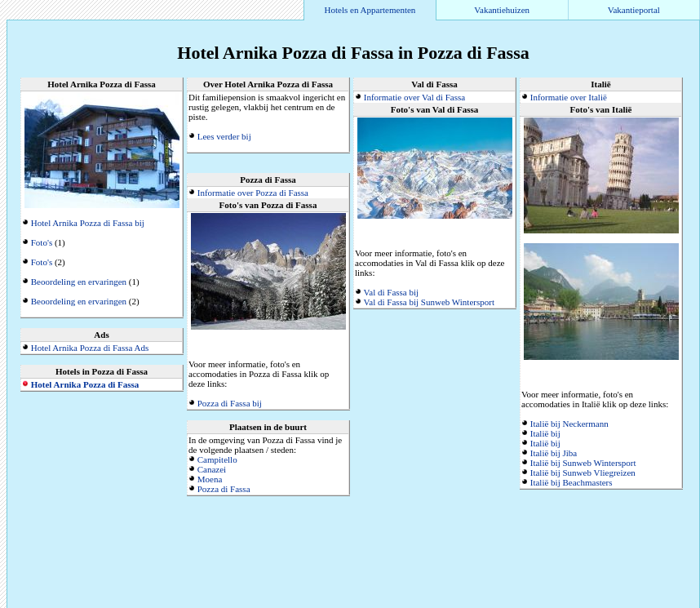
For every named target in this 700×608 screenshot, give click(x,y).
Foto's (42, 242)
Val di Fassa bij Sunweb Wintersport (429, 302)
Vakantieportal (634, 10)
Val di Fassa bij (392, 292)
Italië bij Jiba (554, 453)
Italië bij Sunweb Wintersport (583, 463)
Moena (210, 479)
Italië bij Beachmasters (572, 482)
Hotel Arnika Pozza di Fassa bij (88, 223)
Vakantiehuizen (502, 10)
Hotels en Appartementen (370, 10)
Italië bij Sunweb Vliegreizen (583, 473)
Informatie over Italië (569, 97)
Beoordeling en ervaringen (79, 282)
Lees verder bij (224, 136)
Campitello (217, 459)
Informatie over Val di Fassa (414, 97)
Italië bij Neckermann (569, 424)
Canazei (212, 469)
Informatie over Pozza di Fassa (253, 193)
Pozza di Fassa (224, 489)
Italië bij (545, 433)
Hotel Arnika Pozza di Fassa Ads (90, 348)
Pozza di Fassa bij (230, 403)
